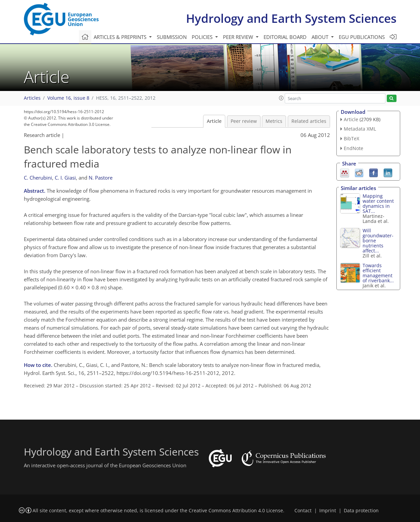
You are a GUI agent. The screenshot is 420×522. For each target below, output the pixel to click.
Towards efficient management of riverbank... (378, 273)
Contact (303, 511)
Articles (32, 98)
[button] (281, 98)
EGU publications (362, 37)
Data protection (361, 511)
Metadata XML (360, 129)
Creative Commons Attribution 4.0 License (236, 511)
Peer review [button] (239, 37)
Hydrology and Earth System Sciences (291, 18)
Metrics (274, 121)
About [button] (321, 37)
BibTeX (352, 138)
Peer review (244, 121)
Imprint (328, 511)
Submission (172, 37)
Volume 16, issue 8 (68, 98)
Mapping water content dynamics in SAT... (378, 203)
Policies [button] (203, 37)
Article (214, 121)
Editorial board (285, 37)
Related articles (309, 121)
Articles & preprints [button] (121, 37)
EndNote (354, 148)
